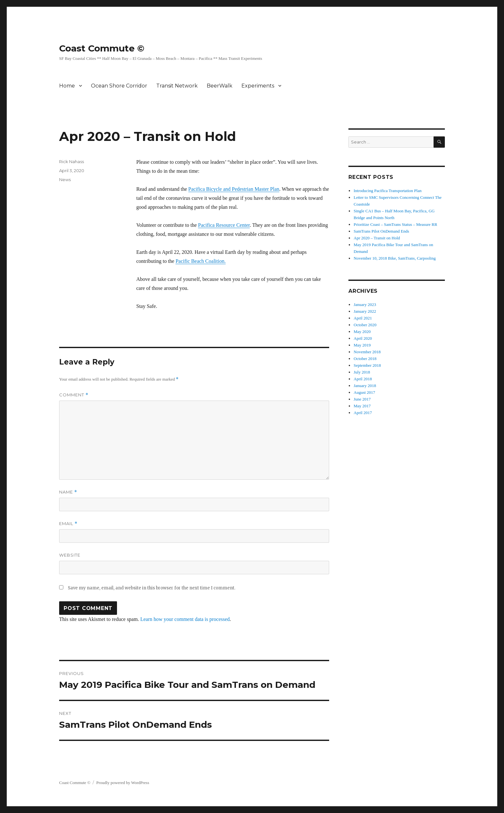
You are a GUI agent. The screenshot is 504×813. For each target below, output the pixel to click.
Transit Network (177, 86)
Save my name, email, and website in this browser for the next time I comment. (152, 588)
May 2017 (362, 406)
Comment (74, 395)
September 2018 (367, 365)
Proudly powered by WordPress (123, 783)
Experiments (258, 86)
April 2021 (363, 318)
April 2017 (363, 413)
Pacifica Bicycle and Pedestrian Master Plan (234, 189)
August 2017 (364, 392)
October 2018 (365, 359)
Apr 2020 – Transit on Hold (377, 238)
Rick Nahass (72, 162)
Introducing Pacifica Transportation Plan (387, 191)
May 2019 (362, 345)
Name (68, 492)
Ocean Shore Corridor (119, 86)
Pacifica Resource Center (224, 225)
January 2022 (365, 311)
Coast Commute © (102, 48)
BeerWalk (220, 86)
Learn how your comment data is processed (185, 619)
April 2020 (363, 338)
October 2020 (365, 325)
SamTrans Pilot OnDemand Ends (381, 231)
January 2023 (365, 305)
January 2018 (365, 386)
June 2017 (362, 399)
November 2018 (367, 352)
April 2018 (363, 379)
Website (70, 555)
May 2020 (362, 332)
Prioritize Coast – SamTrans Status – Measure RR (395, 224)
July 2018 (362, 372)
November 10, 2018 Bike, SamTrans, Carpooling (395, 258)
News (65, 180)
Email (68, 524)
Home (67, 86)
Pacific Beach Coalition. (201, 261)
